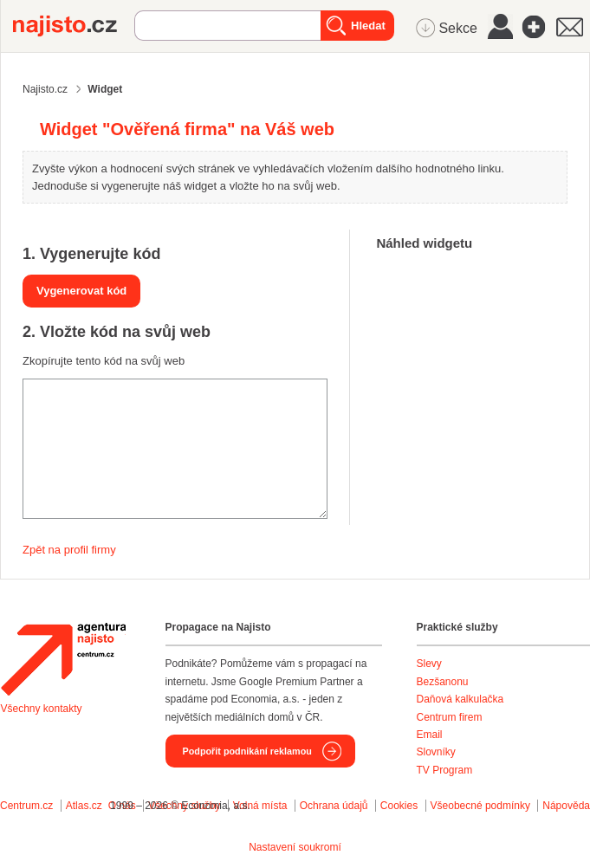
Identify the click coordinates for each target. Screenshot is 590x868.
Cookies (399, 806)
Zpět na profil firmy (69, 550)
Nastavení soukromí (295, 847)
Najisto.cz (74, 26)
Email (430, 735)
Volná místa (260, 806)
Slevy (429, 664)
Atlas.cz (84, 806)
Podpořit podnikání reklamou (247, 751)
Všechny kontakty (42, 709)
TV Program (445, 770)
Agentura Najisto (63, 659)
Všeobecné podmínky (480, 806)
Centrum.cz (26, 806)
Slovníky (436, 752)
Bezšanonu (443, 682)
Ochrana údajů (334, 806)
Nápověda (566, 806)
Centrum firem (450, 717)
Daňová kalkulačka (460, 699)
